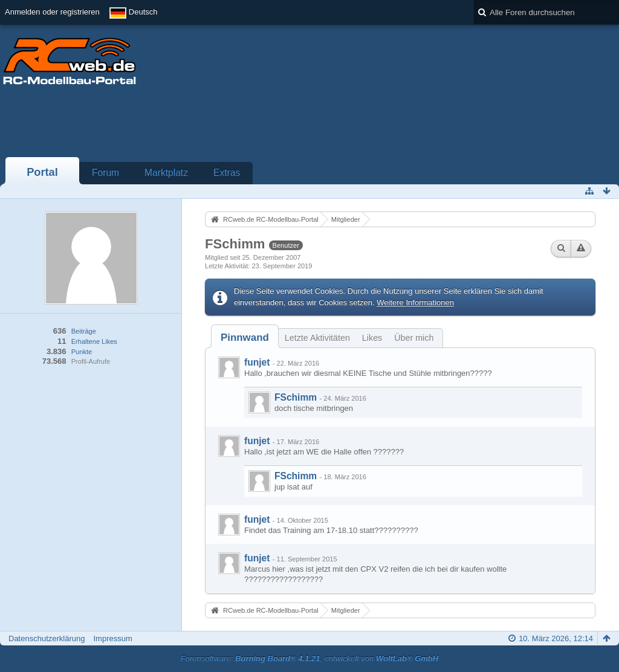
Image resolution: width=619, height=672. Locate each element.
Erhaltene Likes (94, 341)
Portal (42, 172)
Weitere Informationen (415, 302)
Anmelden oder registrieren (52, 12)
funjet (257, 362)
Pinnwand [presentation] (245, 338)
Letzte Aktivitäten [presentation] (317, 338)
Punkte (82, 352)
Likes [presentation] (372, 338)
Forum (105, 173)
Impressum (112, 638)
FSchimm (296, 397)
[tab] (245, 338)
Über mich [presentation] (414, 338)
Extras (227, 173)
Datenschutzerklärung (47, 638)
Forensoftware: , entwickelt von (309, 658)
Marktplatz (166, 173)
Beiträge (84, 331)
